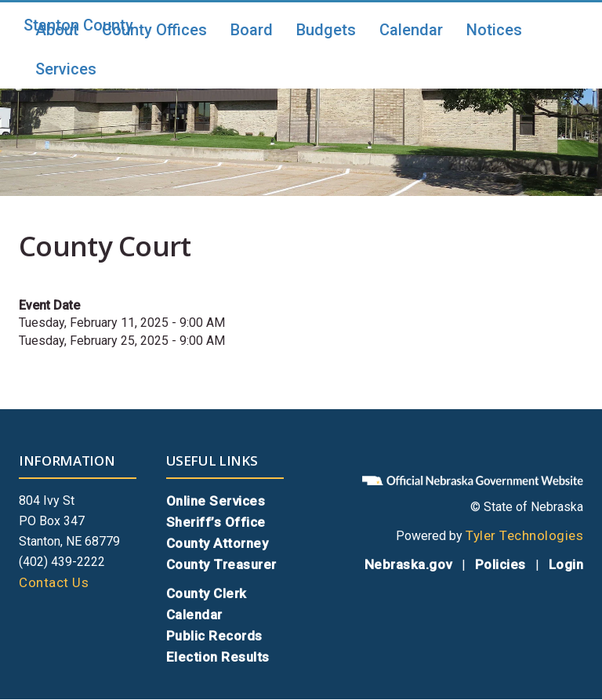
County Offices (154, 30)
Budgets (326, 30)
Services (66, 69)
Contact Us (54, 582)
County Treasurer (221, 564)
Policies (500, 564)
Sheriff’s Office (216, 522)
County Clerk (207, 593)
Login (566, 564)
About (57, 30)
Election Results (218, 657)
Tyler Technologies (524, 535)
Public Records (214, 636)
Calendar (411, 30)
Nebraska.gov (408, 564)
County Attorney (218, 543)
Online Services (216, 501)
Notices (494, 30)
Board (252, 30)
